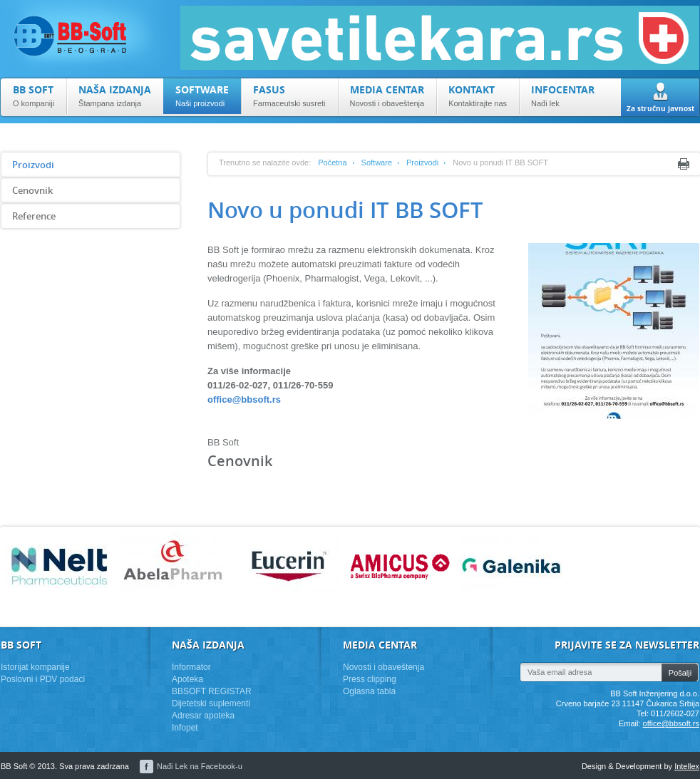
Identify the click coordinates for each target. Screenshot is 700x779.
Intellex (687, 766)
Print (684, 164)
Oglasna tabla (369, 691)
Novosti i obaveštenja (384, 667)
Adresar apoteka (203, 716)
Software (377, 162)
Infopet (185, 728)
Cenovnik (32, 190)
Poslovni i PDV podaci (43, 679)
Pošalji (680, 673)
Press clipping (370, 679)
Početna (332, 162)
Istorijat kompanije (35, 667)
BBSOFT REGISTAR (212, 691)
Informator (191, 667)
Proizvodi (33, 165)
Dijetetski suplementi (211, 703)
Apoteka (187, 679)
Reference (34, 216)
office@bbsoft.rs (244, 399)
